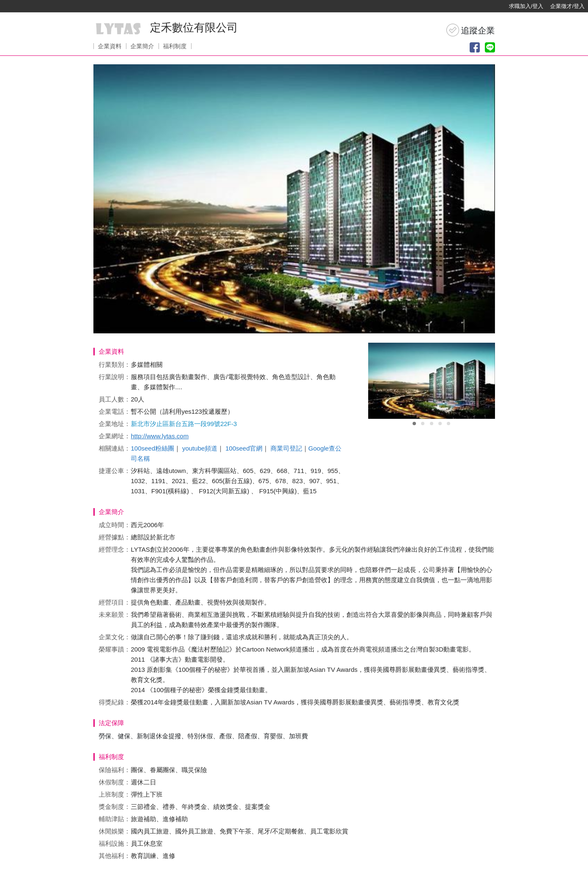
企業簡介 (142, 46)
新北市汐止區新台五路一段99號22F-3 (184, 424)
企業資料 (110, 46)
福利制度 (175, 46)
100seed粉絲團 (153, 448)
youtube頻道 (200, 448)
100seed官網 (244, 448)
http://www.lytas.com (160, 436)
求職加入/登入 (526, 6)
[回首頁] (34, 6)
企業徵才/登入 (567, 6)
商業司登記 (286, 448)
